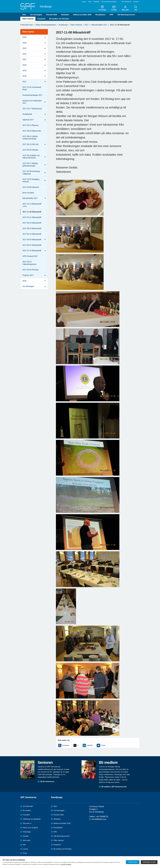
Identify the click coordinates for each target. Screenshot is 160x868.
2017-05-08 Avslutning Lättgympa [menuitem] (31, 172)
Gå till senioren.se (47, 781)
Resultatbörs (100, 15)
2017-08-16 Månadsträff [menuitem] (32, 228)
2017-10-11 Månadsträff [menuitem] (32, 217)
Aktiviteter (65, 15)
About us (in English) (30, 828)
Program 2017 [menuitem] (28, 275)
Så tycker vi (27, 823)
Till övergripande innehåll (0, 0)
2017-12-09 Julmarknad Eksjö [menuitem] (32, 88)
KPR (111, 15)
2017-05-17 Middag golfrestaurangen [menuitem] (30, 165)
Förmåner (26, 815)
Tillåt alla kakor (133, 862)
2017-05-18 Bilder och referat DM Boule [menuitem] (31, 157)
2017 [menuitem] (24, 82)
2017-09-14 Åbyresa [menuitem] (30, 125)
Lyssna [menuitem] (84, 2)
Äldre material (28, 19)
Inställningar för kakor (149, 862)
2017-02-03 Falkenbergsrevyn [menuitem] (29, 263)
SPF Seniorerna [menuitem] (126, 2)
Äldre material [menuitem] (28, 32)
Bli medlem (27, 810)
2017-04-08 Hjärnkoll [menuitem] (31, 187)
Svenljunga (63, 25)
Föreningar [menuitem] (102, 8)
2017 (87, 25)
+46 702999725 (102, 817)
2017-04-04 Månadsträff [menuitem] (32, 240)
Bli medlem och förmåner (59, 19)
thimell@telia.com (99, 819)
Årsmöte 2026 (51, 15)
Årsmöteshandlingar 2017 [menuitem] (32, 95)
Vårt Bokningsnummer (126, 15)
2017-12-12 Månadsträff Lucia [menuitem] (32, 205)
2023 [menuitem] (24, 48)
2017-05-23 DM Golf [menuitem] (30, 144)
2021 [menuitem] (24, 59)
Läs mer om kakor (66, 864)
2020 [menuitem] (24, 65)
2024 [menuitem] (24, 43)
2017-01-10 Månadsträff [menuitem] (32, 251)
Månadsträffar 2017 (99, 25)
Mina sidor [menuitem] (125, 8)
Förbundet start (27, 25)
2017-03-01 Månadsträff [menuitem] (32, 245)
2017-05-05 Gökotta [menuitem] (30, 150)
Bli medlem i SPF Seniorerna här (114, 787)
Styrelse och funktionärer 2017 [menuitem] (32, 102)
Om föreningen (36, 15)
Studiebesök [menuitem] (27, 114)
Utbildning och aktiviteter (32, 819)
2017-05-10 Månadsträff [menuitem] (32, 234)
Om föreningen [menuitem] (28, 286)
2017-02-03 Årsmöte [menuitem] (30, 270)
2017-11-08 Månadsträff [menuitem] (32, 212)
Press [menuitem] (90, 2)
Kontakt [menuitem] (114, 8)
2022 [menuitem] (24, 54)
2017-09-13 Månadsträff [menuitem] (32, 223)
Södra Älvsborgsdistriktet (46, 25)
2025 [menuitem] (24, 37)
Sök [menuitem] (136, 8)
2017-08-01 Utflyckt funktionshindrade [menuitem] (30, 138)
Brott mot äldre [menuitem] (28, 193)
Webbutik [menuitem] (96, 2)
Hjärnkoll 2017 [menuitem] (28, 120)
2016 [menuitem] (24, 281)
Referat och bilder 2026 (82, 15)
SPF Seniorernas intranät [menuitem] (109, 2)
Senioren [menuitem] (136, 2)
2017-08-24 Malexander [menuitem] (32, 131)
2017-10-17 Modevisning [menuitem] (32, 109)
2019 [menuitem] (24, 71)
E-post (103, 745)
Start (24, 15)
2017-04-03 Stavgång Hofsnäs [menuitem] (31, 180)
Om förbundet (28, 806)
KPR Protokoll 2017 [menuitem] (30, 256)
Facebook (41, 19)
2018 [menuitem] (24, 76)
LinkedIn (90, 745)
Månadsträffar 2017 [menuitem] (30, 198)
